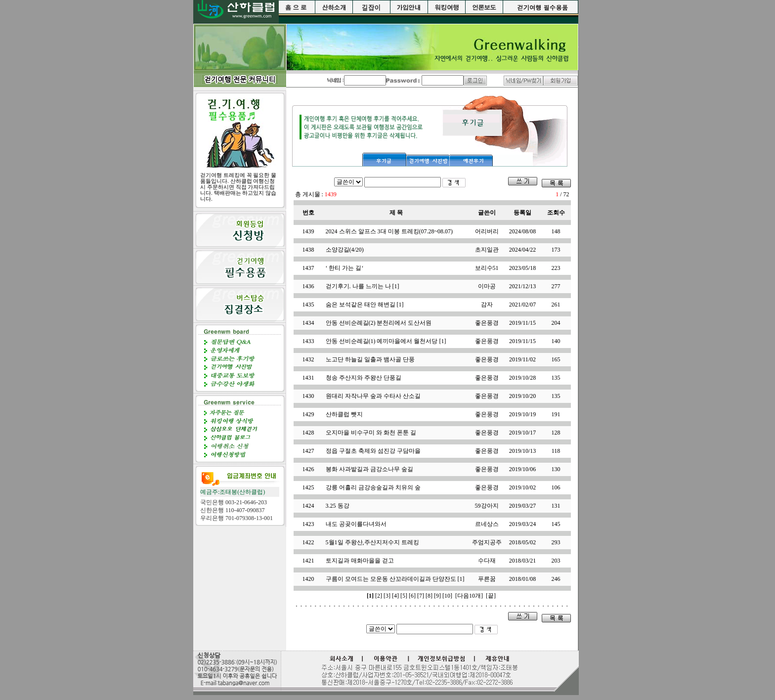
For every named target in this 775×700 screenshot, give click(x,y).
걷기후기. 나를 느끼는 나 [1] (363, 286)
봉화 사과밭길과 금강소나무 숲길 (369, 469)
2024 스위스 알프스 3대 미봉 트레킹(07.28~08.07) (389, 231)
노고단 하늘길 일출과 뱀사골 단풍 (370, 359)
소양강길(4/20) (345, 250)
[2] (379, 596)
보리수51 (487, 268)
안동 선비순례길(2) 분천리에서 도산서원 (379, 323)
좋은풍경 (487, 323)
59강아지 (487, 506)
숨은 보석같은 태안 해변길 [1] (365, 305)
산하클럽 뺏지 (344, 414)
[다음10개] (469, 596)
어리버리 (487, 231)
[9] (437, 596)
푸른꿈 (487, 579)
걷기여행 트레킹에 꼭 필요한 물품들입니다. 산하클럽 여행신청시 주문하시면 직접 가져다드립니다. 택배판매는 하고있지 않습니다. (238, 187)
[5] (404, 596)
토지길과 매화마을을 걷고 (360, 561)
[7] (421, 596)
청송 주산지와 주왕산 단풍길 (364, 378)
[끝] (491, 596)
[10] (447, 596)
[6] (412, 596)
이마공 (487, 286)
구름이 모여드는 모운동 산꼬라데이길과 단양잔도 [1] (395, 579)
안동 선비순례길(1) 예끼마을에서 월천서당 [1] (386, 341)
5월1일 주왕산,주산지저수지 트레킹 (372, 542)
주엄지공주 (487, 542)
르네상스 (487, 524)
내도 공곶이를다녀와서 (356, 524)
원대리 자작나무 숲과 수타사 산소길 (373, 396)
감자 (487, 305)
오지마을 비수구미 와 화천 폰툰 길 (371, 433)
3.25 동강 (338, 506)
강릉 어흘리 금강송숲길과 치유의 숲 (373, 487)
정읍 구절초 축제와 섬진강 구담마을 (373, 451)
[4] (395, 596)
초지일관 (487, 250)
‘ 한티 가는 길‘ (345, 268)
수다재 (487, 561)
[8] (429, 596)
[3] (387, 596)
